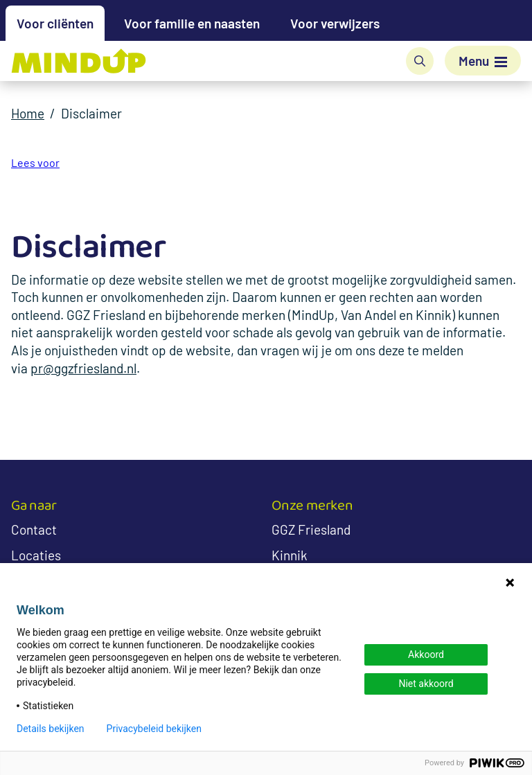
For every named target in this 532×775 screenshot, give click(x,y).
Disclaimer (91, 113)
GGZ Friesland (311, 529)
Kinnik (290, 555)
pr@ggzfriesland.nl (83, 368)
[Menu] (483, 61)
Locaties (36, 555)
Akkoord (426, 654)
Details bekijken (51, 729)
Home (28, 113)
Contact (34, 529)
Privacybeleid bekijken (154, 729)
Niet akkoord (426, 684)
